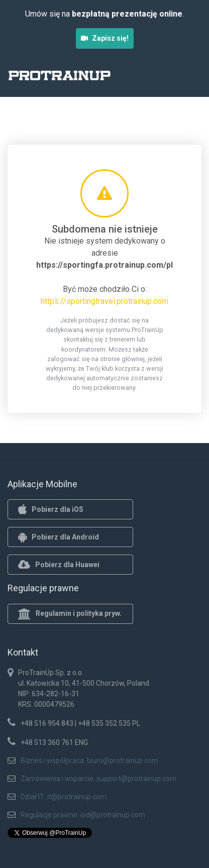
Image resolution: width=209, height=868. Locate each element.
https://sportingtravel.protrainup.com (104, 301)
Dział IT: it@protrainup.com (64, 797)
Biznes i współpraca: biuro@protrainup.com (89, 761)
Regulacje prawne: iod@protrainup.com (83, 815)
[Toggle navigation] (188, 78)
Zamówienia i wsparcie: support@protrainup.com (98, 779)
